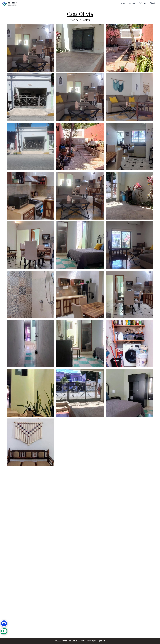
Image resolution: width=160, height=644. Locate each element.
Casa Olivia (80, 14)
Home (122, 3)
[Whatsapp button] (4, 631)
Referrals (143, 3)
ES (4, 623)
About (152, 3)
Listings (132, 3)
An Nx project (99, 641)
